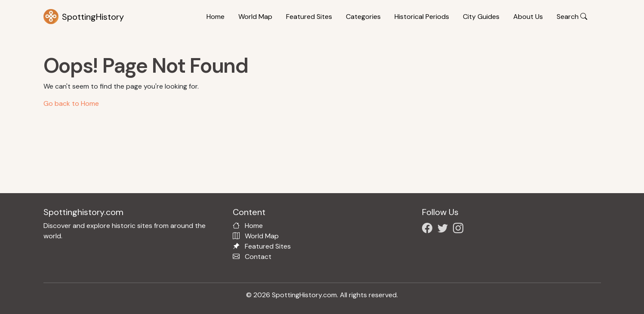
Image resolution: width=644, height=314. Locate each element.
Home (216, 17)
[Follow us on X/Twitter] (444, 229)
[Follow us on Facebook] (429, 229)
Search (572, 17)
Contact (258, 257)
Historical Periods (422, 17)
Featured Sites (309, 17)
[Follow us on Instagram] (460, 229)
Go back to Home (71, 103)
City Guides (481, 17)
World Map (255, 17)
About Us (528, 17)
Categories (363, 17)
